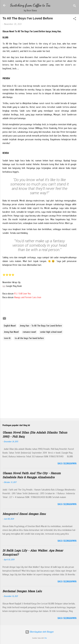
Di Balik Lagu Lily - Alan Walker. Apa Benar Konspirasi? (33, 553)
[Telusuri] (75, 6)
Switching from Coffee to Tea (30, 5)
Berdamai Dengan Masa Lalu (22, 591)
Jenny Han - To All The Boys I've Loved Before (41, 326)
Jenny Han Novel (11, 332)
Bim (46, 638)
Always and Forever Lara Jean (28, 297)
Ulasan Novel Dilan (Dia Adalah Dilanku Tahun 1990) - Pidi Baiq (35, 435)
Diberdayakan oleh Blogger (40, 632)
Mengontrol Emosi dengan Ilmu (24, 514)
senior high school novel (51, 332)
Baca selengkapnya (67, 464)
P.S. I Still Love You (22, 294)
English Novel (10, 326)
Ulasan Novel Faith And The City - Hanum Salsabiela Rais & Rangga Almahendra (32, 476)
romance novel (29, 332)
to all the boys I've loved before (29, 338)
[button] (75, 19)
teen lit (7, 338)
